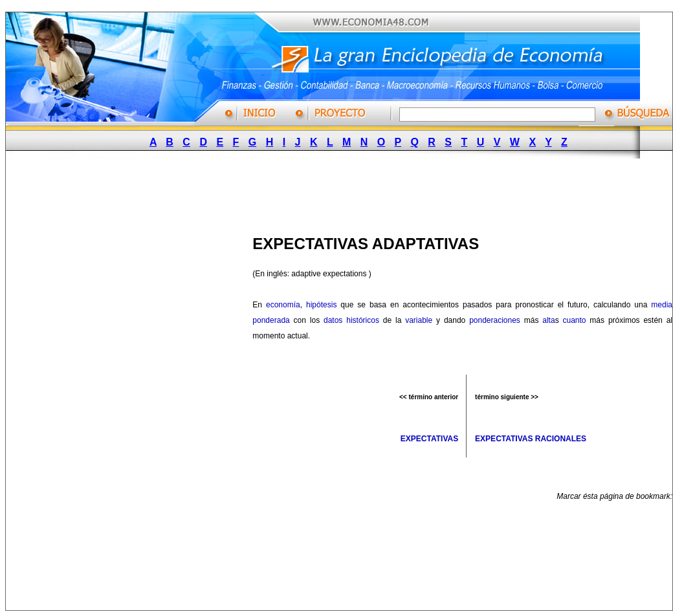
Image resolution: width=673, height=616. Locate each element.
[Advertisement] (333, 193)
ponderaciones (495, 320)
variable (419, 320)
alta (548, 320)
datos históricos (351, 320)
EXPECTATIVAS (429, 439)
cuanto (574, 320)
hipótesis (321, 305)
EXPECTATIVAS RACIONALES (531, 439)
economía (283, 305)
